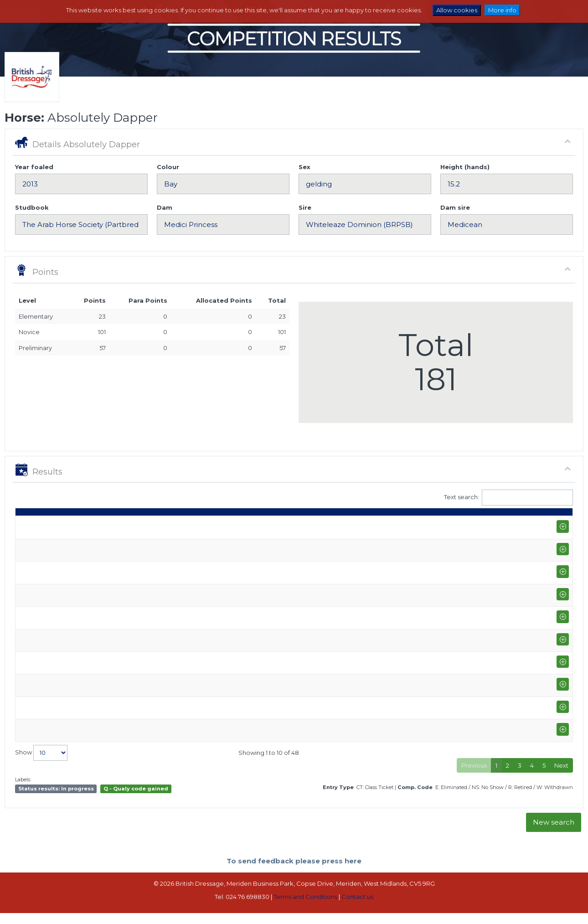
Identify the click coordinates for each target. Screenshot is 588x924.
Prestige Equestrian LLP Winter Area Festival (125, 542)
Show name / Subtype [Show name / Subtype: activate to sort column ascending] (96, 525)
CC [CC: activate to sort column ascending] (556, 525)
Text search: (509, 498)
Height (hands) (465, 167)
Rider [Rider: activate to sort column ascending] (262, 525)
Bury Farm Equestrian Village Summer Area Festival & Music (147, 703)
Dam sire (455, 207)
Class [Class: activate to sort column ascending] (307, 525)
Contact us (357, 908)
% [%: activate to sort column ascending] (412, 525)
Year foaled (34, 167)
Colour (168, 167)
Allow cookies (457, 10)
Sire (305, 207)
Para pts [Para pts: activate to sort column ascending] (503, 520)
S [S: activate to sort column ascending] (356, 525)
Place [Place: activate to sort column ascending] (444, 525)
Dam (165, 207)
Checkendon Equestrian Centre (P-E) (114, 602)
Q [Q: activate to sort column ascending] (335, 525)
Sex (304, 167)
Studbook (32, 207)
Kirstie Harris (271, 546)
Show (41, 764)
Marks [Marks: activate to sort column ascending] (384, 525)
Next (561, 777)
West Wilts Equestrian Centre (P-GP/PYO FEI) (125, 566)
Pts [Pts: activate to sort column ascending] (474, 525)
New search (554, 834)
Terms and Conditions (305, 908)
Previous (474, 777)
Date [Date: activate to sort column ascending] (27, 525)
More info (502, 10)
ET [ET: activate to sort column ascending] (531, 525)
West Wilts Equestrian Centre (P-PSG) (115, 638)
